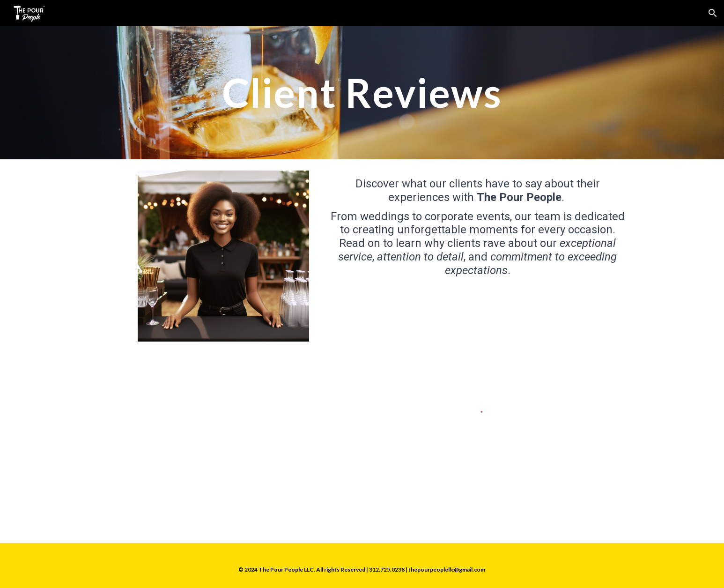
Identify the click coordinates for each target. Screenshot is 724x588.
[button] (713, 13)
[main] (362, 93)
